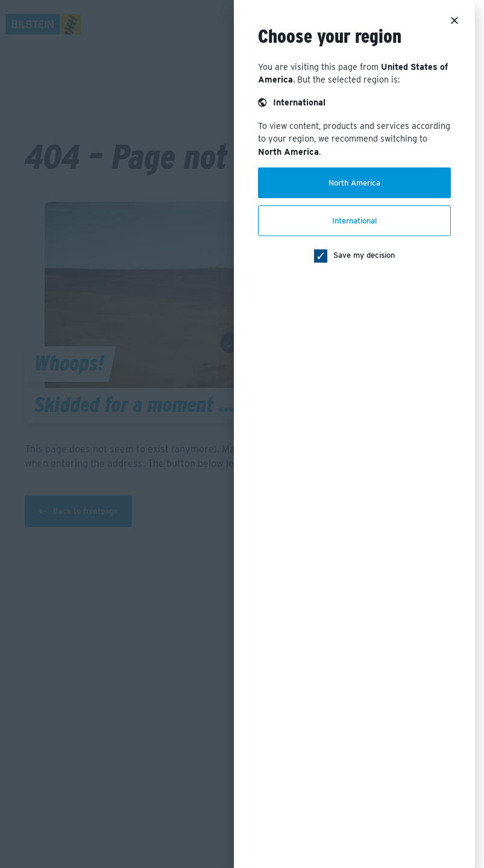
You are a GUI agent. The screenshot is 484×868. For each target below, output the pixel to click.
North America (354, 183)
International (354, 221)
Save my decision (364, 255)
